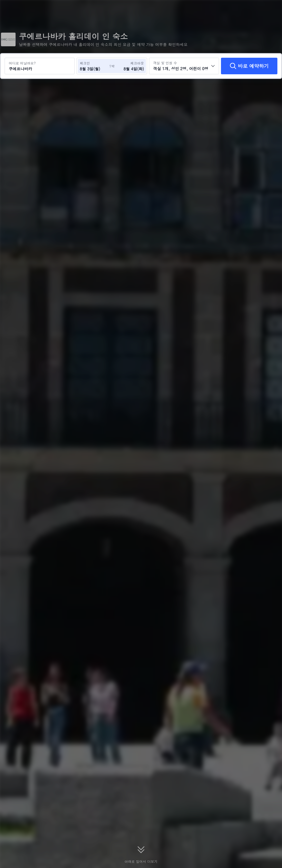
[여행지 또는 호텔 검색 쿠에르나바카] (40, 66)
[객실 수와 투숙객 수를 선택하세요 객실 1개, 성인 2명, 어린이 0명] (184, 66)
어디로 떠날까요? (22, 63)
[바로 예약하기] (249, 66)
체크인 (85, 63)
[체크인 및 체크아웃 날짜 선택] (94, 66)
